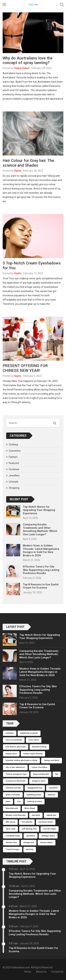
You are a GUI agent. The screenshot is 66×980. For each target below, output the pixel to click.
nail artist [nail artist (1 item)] (36, 815)
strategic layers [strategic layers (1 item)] (48, 836)
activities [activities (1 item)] (10, 733)
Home (28, 972)
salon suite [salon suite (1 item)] (10, 829)
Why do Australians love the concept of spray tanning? (28, 60)
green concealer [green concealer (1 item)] (13, 795)
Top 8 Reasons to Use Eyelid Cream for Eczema (41, 586)
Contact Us (57, 972)
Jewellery (14, 475)
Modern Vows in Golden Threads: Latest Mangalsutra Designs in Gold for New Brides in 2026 (41, 550)
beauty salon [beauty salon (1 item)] (11, 754)
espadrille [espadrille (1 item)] (53, 788)
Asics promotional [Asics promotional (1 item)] (14, 740)
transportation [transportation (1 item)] (47, 842)
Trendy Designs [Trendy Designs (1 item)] (13, 849)
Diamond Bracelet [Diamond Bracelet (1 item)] (41, 774)
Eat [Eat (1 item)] (57, 774)
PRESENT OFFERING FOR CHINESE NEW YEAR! (25, 368)
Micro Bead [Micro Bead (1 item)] (30, 808)
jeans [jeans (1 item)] (8, 801)
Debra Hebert (22, 68)
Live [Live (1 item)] (19, 801)
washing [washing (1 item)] (30, 849)
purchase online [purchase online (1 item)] (46, 822)
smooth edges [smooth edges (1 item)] (50, 829)
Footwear (14, 469)
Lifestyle (14, 482)
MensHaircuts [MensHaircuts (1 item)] (12, 808)
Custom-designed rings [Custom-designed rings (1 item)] (16, 774)
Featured (14, 463)
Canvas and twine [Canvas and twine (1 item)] (52, 760)
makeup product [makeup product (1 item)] (35, 801)
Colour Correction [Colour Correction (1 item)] (39, 767)
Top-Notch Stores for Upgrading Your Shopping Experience (39, 510)
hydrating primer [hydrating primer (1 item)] (34, 795)
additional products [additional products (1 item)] (29, 733)
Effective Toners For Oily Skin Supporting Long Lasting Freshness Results (41, 570)
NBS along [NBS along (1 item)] (10, 822)
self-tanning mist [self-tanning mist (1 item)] (29, 829)
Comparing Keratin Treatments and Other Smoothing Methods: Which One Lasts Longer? (40, 529)
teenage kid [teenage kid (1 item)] (29, 842)
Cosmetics (15, 451)
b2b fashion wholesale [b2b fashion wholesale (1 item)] (16, 747)
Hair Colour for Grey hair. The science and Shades (28, 163)
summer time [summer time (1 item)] (11, 842)
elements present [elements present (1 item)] (13, 788)
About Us (41, 972)
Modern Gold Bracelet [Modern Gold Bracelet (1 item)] (15, 815)
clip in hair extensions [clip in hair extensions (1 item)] (15, 767)
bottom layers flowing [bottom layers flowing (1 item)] (33, 754)
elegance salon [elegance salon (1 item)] (39, 781)
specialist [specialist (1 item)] (31, 836)
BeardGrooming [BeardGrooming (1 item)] (39, 747)
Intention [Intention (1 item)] (51, 795)
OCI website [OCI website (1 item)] (27, 822)
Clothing (13, 445)
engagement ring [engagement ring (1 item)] (35, 788)
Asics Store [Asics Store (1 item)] (34, 740)
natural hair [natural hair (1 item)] (51, 815)
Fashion (13, 457)
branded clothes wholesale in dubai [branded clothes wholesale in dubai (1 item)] (21, 760)
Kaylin (18, 171)
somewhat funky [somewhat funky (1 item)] (13, 836)
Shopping (14, 488)
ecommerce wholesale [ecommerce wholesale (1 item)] (15, 781)
